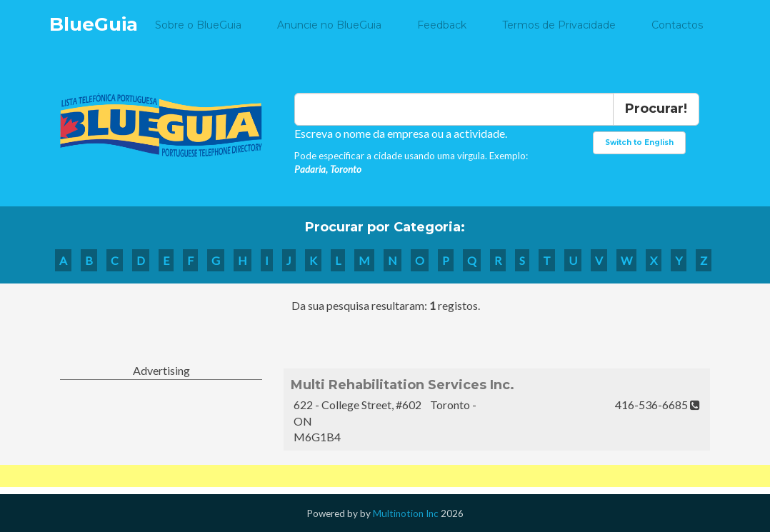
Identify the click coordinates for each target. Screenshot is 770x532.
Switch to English (639, 142)
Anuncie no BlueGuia (329, 25)
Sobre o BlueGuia (198, 25)
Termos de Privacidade (559, 25)
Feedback (442, 25)
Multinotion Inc (406, 513)
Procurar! (656, 109)
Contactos (677, 25)
